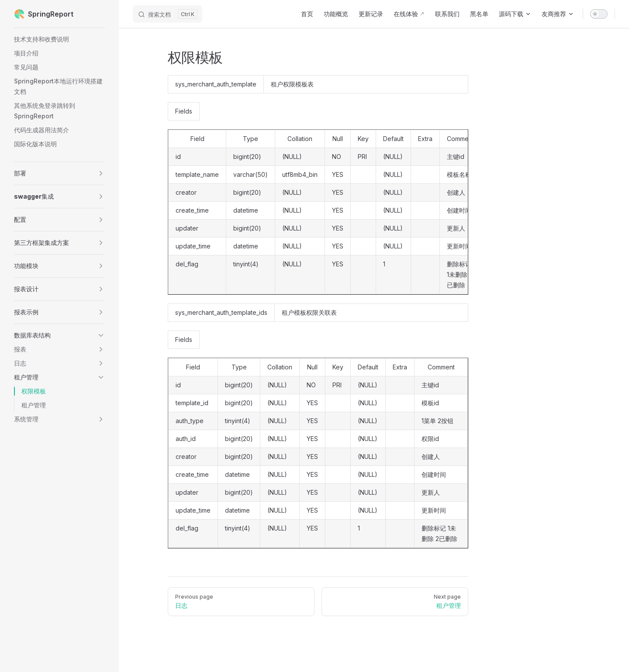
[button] (59, 173)
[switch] (599, 14)
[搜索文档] (168, 14)
